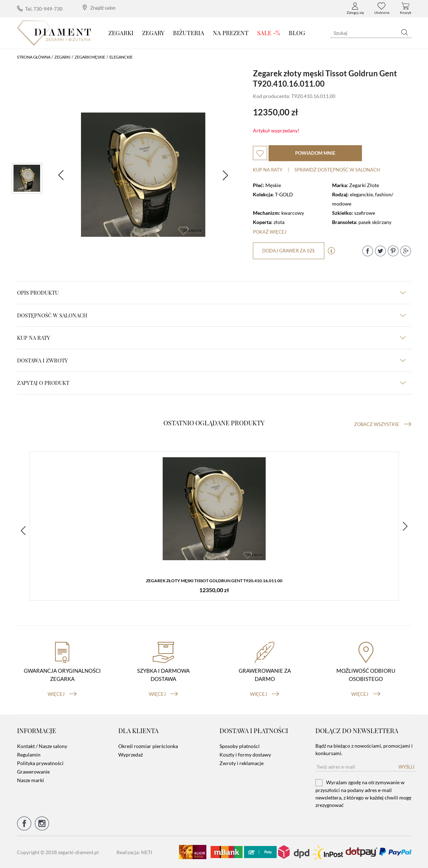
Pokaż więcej (270, 232)
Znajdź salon (99, 8)
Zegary (153, 33)
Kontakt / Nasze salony (42, 746)
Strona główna (34, 57)
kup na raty (211, 338)
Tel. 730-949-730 (40, 9)
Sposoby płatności (240, 746)
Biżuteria (189, 33)
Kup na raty (268, 170)
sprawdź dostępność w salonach (337, 170)
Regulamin (29, 755)
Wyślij (407, 767)
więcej (62, 694)
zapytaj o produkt (211, 383)
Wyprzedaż (131, 755)
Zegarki (121, 33)
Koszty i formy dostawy (245, 755)
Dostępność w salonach (211, 315)
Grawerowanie (33, 772)
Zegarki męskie (90, 57)
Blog (297, 33)
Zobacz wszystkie (383, 424)
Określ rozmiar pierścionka (148, 746)
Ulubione (382, 9)
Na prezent (231, 33)
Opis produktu (211, 293)
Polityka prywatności (40, 763)
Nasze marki (31, 780)
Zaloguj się (355, 9)
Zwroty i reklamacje (242, 763)
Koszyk (406, 9)
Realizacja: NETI (134, 852)
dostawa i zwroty (211, 360)
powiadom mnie (315, 153)
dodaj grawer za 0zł (289, 251)
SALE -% (269, 33)
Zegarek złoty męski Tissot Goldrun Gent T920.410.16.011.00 (214, 581)
